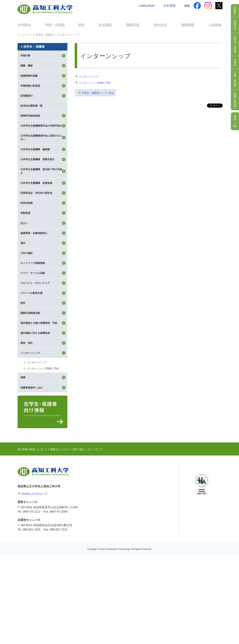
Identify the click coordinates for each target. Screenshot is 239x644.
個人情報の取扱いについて (35, 510)
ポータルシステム (205, 543)
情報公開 (154, 584)
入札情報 (154, 617)
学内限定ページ (204, 549)
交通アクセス (140, 14)
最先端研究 (149, 545)
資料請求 (181, 14)
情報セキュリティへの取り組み (75, 510)
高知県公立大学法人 (34, 555)
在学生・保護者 (41, 54)
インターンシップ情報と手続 (97, 83)
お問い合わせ (162, 14)
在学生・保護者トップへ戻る (100, 93)
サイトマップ (107, 510)
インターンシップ (90, 76)
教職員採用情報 (158, 606)
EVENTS (148, 539)
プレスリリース (158, 595)
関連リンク (149, 551)
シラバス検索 (202, 537)
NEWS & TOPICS (154, 532)
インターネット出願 (205, 14)
